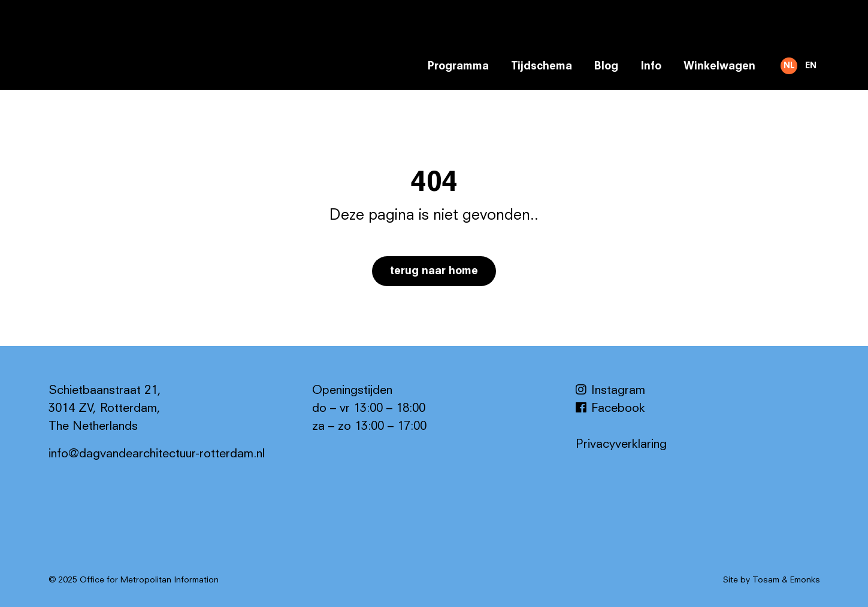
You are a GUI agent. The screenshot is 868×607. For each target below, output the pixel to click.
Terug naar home (434, 271)
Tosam (766, 580)
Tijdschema (542, 66)
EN (811, 66)
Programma (458, 66)
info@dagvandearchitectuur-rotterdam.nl (157, 454)
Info (651, 66)
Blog (606, 66)
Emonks (805, 580)
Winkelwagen (719, 66)
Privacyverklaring (621, 445)
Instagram (610, 391)
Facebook (610, 409)
